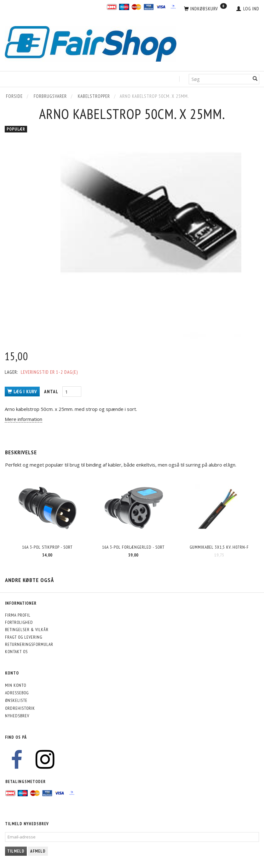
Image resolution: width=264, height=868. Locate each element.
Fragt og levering (24, 637)
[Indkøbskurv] (205, 9)
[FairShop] (91, 43)
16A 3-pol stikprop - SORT (47, 547)
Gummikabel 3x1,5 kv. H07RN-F (219, 547)
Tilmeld (16, 851)
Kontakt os (16, 652)
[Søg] (255, 79)
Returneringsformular (29, 644)
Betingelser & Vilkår (27, 630)
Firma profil (18, 615)
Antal (52, 392)
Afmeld (38, 851)
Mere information (23, 419)
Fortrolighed (19, 622)
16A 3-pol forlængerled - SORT (133, 547)
